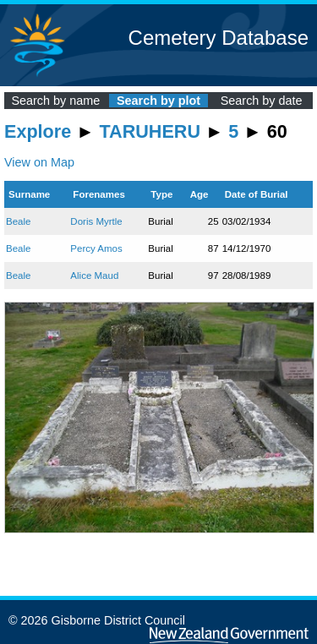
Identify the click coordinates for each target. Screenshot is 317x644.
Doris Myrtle (96, 221)
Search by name (55, 101)
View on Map (39, 162)
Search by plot (158, 101)
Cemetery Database (219, 38)
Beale (18, 221)
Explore (38, 131)
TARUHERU (150, 131)
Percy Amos (96, 248)
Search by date (262, 101)
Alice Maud (94, 276)
